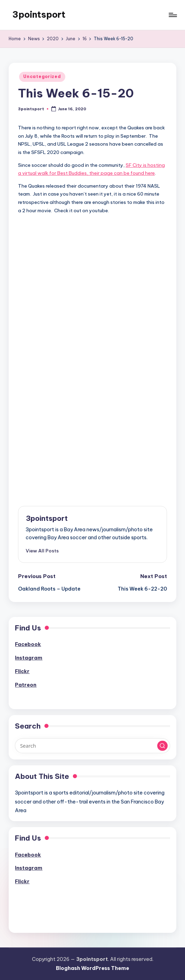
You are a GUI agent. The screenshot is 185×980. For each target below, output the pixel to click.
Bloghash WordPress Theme (92, 968)
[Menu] (172, 15)
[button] (42, 551)
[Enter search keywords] (92, 746)
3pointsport (39, 15)
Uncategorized (42, 76)
